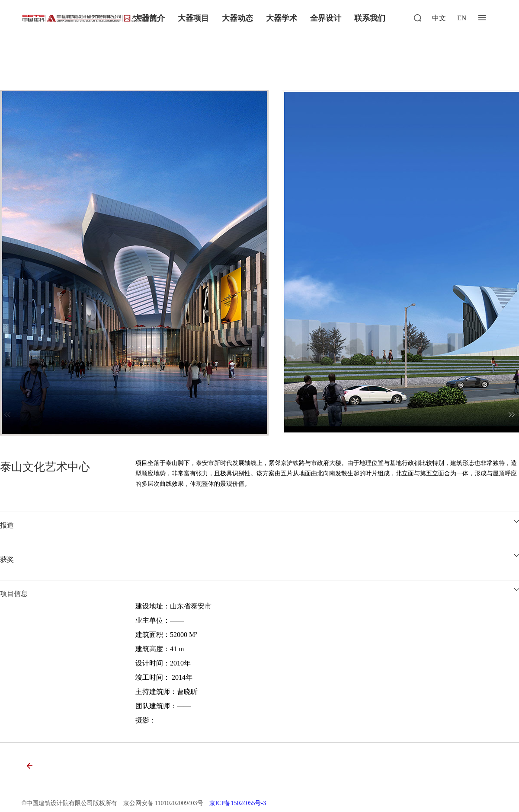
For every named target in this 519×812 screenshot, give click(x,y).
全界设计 (326, 18)
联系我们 (370, 18)
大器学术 (282, 18)
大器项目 (193, 18)
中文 (439, 18)
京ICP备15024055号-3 (238, 803)
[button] (512, 415)
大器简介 (149, 18)
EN (462, 18)
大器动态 (237, 18)
